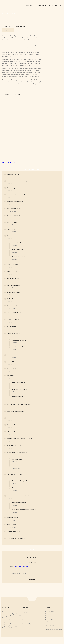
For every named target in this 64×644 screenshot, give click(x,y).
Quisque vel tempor (13, 265)
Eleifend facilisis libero (14, 285)
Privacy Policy (27, 624)
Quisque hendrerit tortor (14, 313)
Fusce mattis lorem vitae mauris (14, 163)
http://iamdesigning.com (22, 567)
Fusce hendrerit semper (14, 209)
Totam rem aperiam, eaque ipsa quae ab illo (24, 510)
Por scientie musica (13, 518)
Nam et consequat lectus (19, 347)
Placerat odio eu (12, 376)
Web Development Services (31, 616)
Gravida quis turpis (17, 459)
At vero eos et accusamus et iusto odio (19, 496)
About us (33, 5)
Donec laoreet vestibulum (15, 236)
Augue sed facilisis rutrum (15, 369)
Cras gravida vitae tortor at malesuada (18, 195)
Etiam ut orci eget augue (14, 333)
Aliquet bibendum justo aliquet (21, 488)
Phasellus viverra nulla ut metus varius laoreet (21, 439)
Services (44, 5)
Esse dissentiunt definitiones (16, 418)
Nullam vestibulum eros (19, 382)
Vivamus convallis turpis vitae (20, 481)
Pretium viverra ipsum (13, 299)
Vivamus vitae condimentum (15, 202)
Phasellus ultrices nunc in (19, 340)
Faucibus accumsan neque (15, 474)
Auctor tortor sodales (13, 278)
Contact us (58, 5)
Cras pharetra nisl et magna (20, 389)
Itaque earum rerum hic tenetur (16, 411)
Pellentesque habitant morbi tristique (18, 181)
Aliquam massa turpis (18, 396)
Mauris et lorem (12, 229)
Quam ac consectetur (14, 306)
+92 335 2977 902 (50, 626)
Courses (39, 5)
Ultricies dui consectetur (19, 257)
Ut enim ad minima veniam (19, 503)
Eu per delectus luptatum (15, 446)
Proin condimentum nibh (19, 243)
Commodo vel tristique (14, 292)
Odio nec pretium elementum (16, 432)
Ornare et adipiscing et (14, 531)
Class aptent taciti (12, 355)
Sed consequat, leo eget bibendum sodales (20, 404)
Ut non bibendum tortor (14, 320)
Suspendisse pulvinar (13, 188)
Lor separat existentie (14, 174)
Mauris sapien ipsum (13, 272)
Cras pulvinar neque (17, 250)
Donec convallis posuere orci (16, 425)
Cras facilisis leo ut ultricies (20, 466)
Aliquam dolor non (12, 362)
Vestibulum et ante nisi (14, 215)
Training (26, 612)
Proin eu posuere (12, 326)
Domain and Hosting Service (31, 620)
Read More (32, 579)
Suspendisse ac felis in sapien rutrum (18, 452)
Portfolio (51, 5)
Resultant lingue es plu (14, 525)
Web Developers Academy (38, 639)
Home (27, 5)
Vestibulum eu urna (13, 222)
